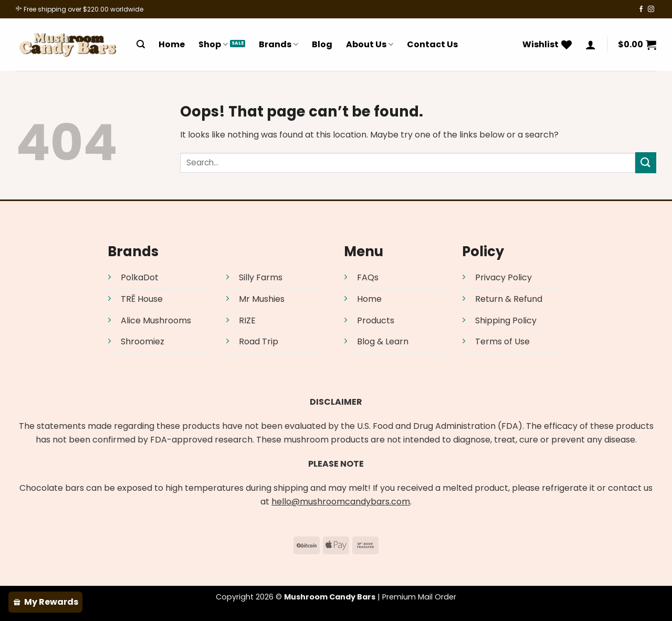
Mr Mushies (262, 299)
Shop (213, 44)
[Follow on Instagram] (651, 9)
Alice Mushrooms (156, 320)
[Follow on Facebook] (641, 9)
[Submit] (646, 162)
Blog (322, 44)
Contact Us (432, 44)
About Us (370, 44)
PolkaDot (140, 277)
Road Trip (259, 341)
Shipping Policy (506, 320)
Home (172, 44)
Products (376, 320)
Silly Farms (261, 277)
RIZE (247, 320)
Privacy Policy (503, 277)
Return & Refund (509, 299)
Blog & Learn (383, 341)
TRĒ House (142, 299)
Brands (279, 44)
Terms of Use (502, 341)
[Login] (591, 45)
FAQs (368, 277)
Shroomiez (143, 341)
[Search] (141, 44)
